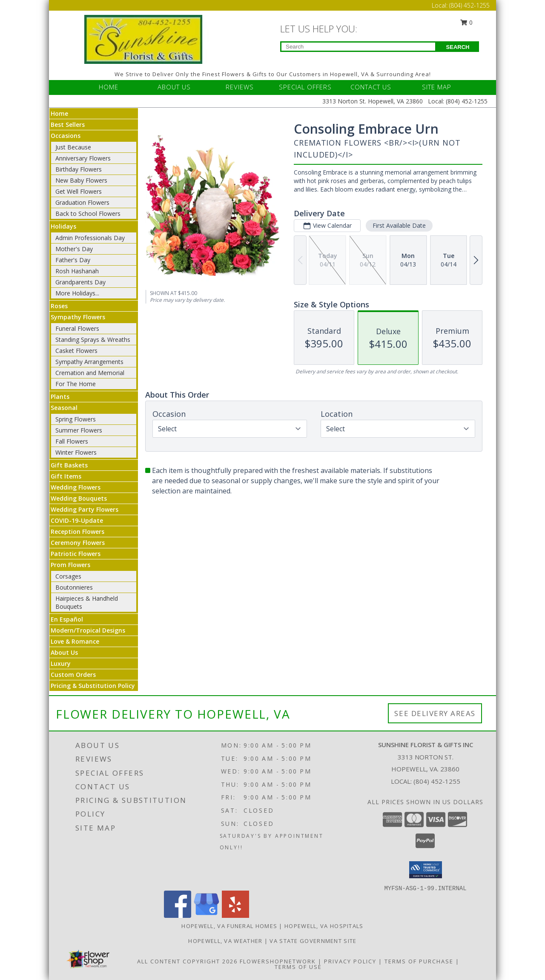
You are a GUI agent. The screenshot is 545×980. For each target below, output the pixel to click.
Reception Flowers (77, 532)
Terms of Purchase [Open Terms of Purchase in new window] (419, 961)
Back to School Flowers (88, 213)
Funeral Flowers (77, 328)
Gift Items (66, 476)
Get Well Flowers (79, 191)
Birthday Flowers (79, 169)
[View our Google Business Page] (207, 916)
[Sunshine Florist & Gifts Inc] (144, 39)
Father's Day (73, 260)
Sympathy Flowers (78, 317)
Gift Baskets (69, 465)
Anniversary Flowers (83, 158)
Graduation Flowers (82, 202)
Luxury (61, 663)
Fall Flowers (72, 441)
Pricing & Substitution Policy (93, 686)
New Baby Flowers (81, 180)
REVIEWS (240, 87)
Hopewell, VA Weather (225, 941)
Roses (59, 306)
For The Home (76, 384)
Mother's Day (74, 249)
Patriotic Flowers (76, 554)
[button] (426, 870)
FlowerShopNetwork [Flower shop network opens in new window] (278, 961)
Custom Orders (73, 675)
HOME (109, 87)
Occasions (66, 136)
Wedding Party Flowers (85, 509)
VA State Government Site (313, 941)
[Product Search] (358, 47)
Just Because (73, 147)
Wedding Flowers (76, 487)
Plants (60, 397)
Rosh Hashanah (77, 271)
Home (59, 113)
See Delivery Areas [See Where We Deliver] (435, 713)
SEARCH (458, 47)
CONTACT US (371, 87)
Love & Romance (75, 641)
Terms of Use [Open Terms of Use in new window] (298, 967)
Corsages (68, 576)
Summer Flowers (79, 430)
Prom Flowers (70, 565)
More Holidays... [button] (77, 293)
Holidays (63, 226)
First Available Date (399, 225)
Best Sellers (68, 125)
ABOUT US (174, 87)
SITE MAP (437, 87)
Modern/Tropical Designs (88, 630)
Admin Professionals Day (90, 238)
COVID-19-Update (77, 520)
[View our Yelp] (235, 916)
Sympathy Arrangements (89, 362)
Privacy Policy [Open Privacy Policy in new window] (350, 961)
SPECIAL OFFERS (305, 87)
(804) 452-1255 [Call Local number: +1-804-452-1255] (469, 5)
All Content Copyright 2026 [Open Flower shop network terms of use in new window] (187, 961)
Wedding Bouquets (79, 498)
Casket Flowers (76, 351)
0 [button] (467, 22)
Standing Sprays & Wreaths (93, 340)
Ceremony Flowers (78, 543)
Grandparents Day (80, 282)
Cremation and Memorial (90, 373)
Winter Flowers (76, 452)
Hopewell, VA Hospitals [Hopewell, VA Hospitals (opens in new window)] (324, 926)
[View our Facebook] (178, 916)
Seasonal (64, 408)
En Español (67, 619)
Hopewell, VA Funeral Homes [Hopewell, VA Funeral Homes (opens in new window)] (229, 926)
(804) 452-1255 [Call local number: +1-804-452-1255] (437, 781)
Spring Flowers (76, 419)
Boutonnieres (74, 587)
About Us (64, 652)
